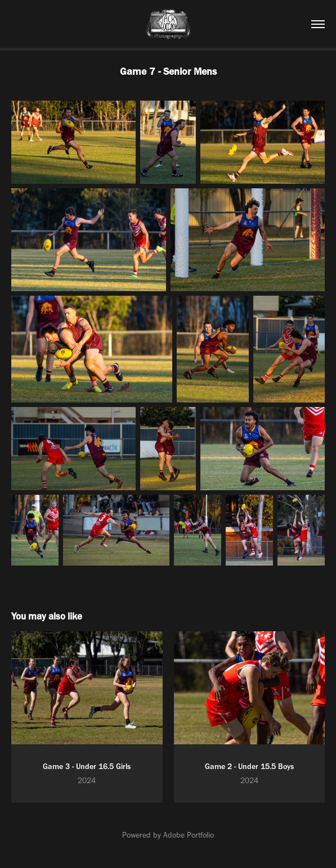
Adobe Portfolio (189, 835)
